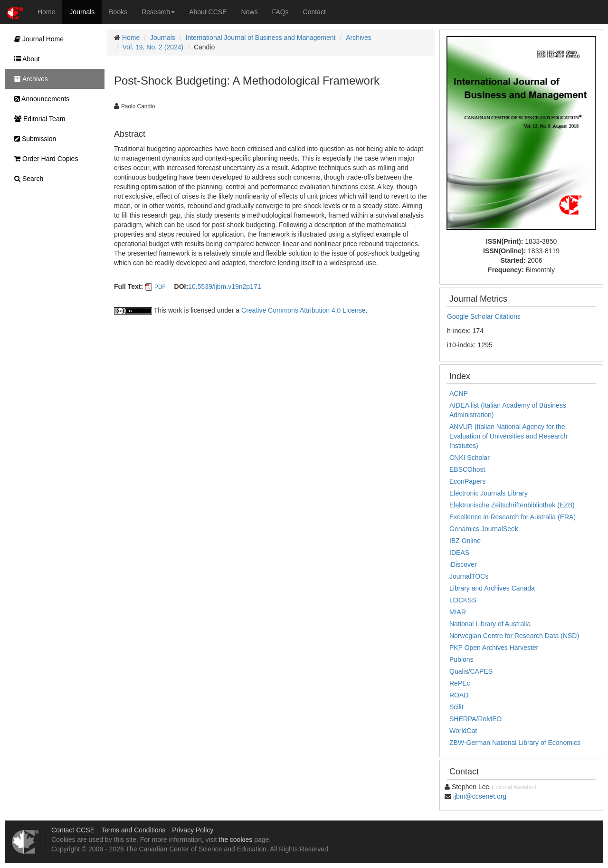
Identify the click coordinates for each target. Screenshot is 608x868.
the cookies (235, 839)
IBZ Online (465, 541)
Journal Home (37, 39)
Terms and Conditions (133, 830)
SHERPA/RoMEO (475, 719)
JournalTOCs (469, 576)
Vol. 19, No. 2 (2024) (153, 47)
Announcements (39, 99)
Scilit (456, 707)
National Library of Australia (490, 624)
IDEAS (459, 553)
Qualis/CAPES (471, 671)
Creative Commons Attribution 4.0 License (303, 310)
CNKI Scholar (470, 458)
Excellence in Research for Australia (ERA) (513, 517)
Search (26, 179)
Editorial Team (37, 119)
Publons (461, 659)
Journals (82, 12)
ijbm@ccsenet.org (480, 796)
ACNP (459, 393)
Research (158, 12)
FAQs (280, 12)
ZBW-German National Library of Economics (515, 743)
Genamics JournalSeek (484, 529)
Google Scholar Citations (484, 316)
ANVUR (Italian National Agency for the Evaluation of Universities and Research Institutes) (508, 436)
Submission (33, 139)
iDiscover (463, 564)
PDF (160, 287)
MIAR (458, 612)
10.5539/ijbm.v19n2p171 (224, 286)
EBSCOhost (467, 469)
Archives (359, 38)
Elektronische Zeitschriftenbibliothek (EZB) (512, 505)
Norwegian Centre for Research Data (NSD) (514, 636)
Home (46, 12)
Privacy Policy (193, 830)
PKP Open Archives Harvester (494, 648)
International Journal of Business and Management (261, 38)
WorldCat (463, 731)
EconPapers (467, 481)
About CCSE (208, 12)
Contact (314, 12)
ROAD (459, 695)
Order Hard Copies (44, 159)
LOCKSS (463, 600)
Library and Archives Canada (492, 588)
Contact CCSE (73, 830)
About (25, 59)
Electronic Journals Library (489, 493)
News (250, 12)
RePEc (460, 683)
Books (118, 12)
